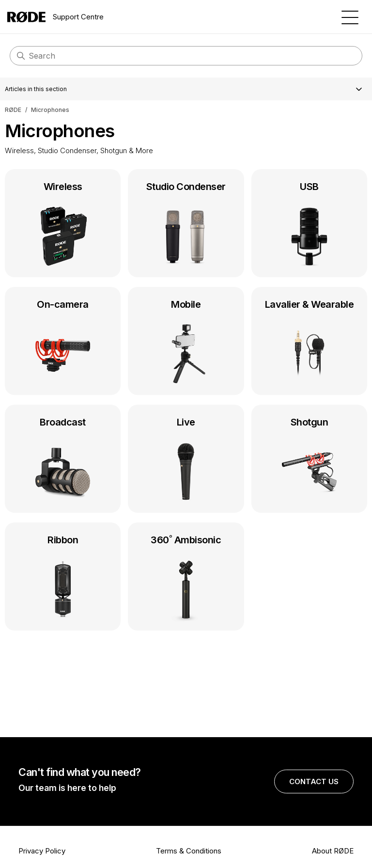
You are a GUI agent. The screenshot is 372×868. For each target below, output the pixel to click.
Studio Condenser (186, 225)
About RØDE (333, 851)
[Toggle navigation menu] (350, 17)
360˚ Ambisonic (186, 579)
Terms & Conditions (189, 851)
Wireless (63, 225)
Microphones (50, 110)
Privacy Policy (42, 851)
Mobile (186, 343)
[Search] (186, 56)
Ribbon (63, 579)
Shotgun (309, 461)
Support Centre (55, 17)
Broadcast (63, 461)
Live (186, 461)
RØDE (13, 110)
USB (309, 225)
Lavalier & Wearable (309, 343)
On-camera (63, 343)
